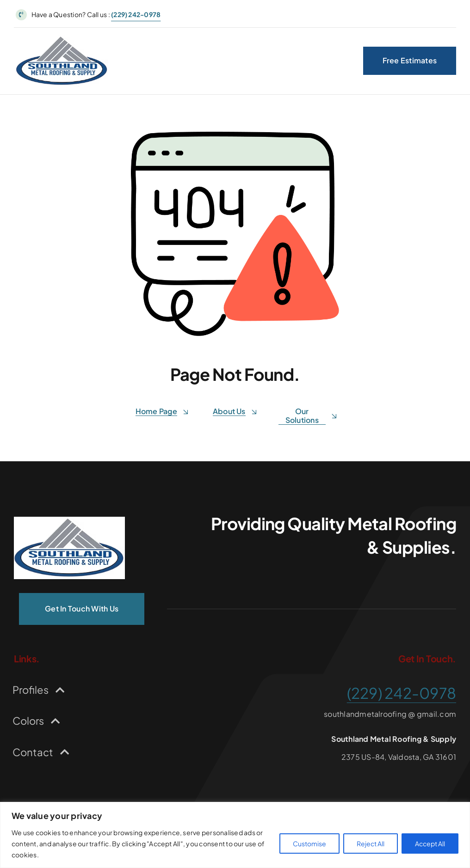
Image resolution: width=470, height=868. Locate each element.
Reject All (371, 844)
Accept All (430, 844)
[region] (235, 835)
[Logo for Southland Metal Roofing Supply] (62, 39)
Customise (309, 844)
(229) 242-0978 (136, 14)
